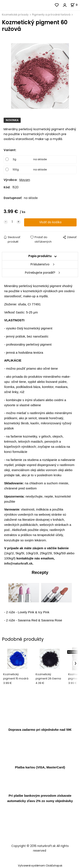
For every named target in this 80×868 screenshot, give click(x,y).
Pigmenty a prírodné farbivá (51, 15)
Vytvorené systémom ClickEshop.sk (40, 866)
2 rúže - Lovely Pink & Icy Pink (28, 612)
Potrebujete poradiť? (40, 273)
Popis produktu (40, 256)
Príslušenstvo (40, 264)
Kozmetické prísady (15, 15)
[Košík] (75, 5)
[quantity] (12, 222)
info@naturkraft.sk (18, 563)
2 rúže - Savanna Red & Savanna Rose (34, 620)
